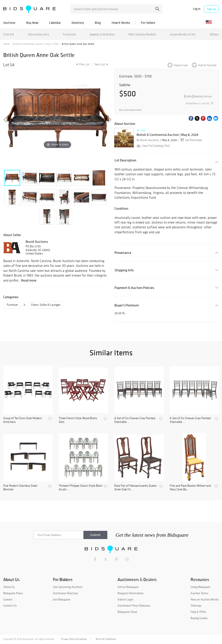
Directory (78, 23)
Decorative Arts (39, 34)
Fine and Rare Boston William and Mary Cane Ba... (190, 488)
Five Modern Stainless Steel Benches (20, 488)
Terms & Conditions (106, 639)
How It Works (121, 23)
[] (198, 96)
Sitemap (196, 605)
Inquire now (181, 65)
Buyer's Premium (127, 305)
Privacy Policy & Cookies (74, 639)
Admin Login (125, 599)
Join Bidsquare (62, 599)
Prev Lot (82, 64)
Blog (98, 23)
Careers (8, 599)
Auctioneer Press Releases (134, 605)
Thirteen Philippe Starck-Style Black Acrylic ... (81, 488)
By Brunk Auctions (148, 140)
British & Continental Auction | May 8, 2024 (36, 44)
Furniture (69, 34)
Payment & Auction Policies (134, 288)
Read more (29, 280)
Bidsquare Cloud (127, 612)
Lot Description (125, 160)
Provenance (123, 253)
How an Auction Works (205, 599)
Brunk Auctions (37, 241)
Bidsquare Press (13, 593)
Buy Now (32, 23)
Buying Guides (199, 618)
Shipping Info (124, 270)
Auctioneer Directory (65, 593)
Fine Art (9, 34)
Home (6, 44)
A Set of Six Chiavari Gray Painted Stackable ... (135, 420)
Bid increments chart (130, 110)
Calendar (55, 23)
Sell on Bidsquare (128, 587)
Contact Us (10, 605)
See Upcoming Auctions (68, 587)
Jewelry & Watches (102, 34)
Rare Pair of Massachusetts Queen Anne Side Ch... (135, 488)
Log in (197, 9)
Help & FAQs (198, 612)
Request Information (130, 593)
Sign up (211, 9)
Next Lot (101, 64)
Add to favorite (207, 65)
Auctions (9, 23)
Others (214, 34)
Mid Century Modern (142, 34)
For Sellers (148, 23)
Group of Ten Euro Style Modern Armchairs (23, 420)
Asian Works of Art (183, 34)
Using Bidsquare (200, 587)
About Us (9, 587)
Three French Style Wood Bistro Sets (78, 420)
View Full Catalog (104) (153, 146)
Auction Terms (199, 593)
